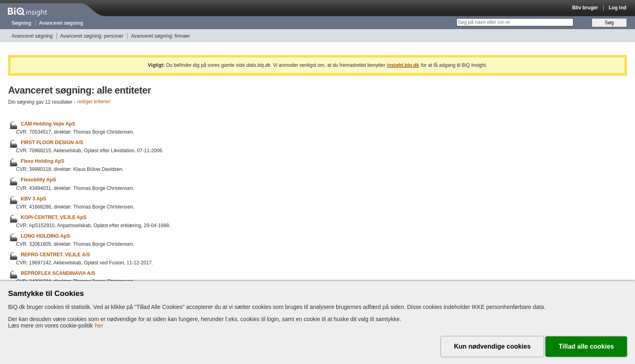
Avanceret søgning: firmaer (160, 36)
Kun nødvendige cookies (492, 346)
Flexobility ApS (38, 180)
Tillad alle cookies (586, 346)
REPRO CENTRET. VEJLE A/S (55, 255)
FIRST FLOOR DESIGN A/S (52, 143)
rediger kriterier (94, 102)
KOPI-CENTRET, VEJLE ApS (53, 217)
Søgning (22, 23)
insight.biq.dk (403, 65)
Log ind (618, 8)
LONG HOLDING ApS (45, 236)
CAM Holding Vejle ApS (48, 124)
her (99, 326)
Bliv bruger (585, 8)
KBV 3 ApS (33, 199)
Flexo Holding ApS (43, 161)
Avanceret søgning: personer (92, 36)
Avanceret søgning (61, 23)
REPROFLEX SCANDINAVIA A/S (58, 273)
